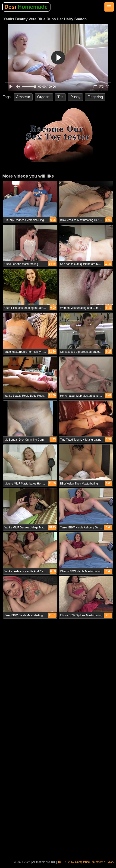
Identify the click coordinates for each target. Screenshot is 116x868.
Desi (26, 7)
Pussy (75, 97)
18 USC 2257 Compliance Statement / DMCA (86, 862)
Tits (60, 97)
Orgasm (44, 97)
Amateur (23, 97)
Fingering (95, 97)
